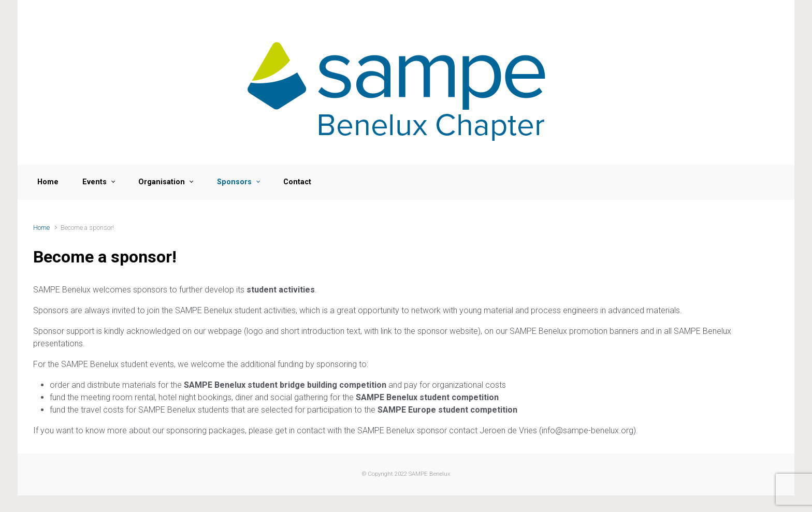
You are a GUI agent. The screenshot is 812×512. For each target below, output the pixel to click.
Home (41, 228)
